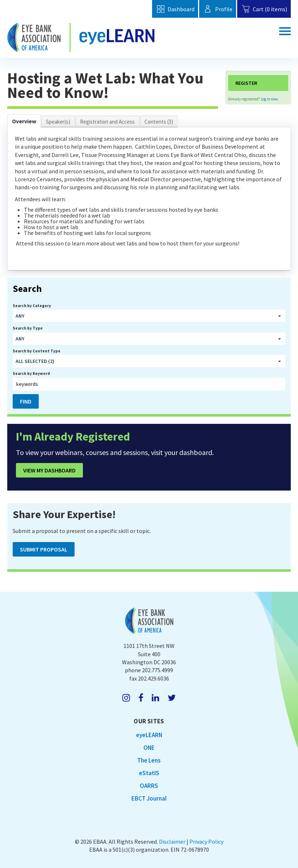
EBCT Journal (149, 798)
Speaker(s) (58, 122)
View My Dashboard (49, 470)
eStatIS (149, 773)
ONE (149, 748)
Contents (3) (159, 122)
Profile (217, 9)
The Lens (149, 760)
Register (246, 83)
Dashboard (175, 9)
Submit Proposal (44, 549)
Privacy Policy (206, 842)
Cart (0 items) (264, 9)
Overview (24, 121)
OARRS (149, 786)
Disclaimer (172, 842)
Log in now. (270, 99)
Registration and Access (107, 122)
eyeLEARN (149, 735)
